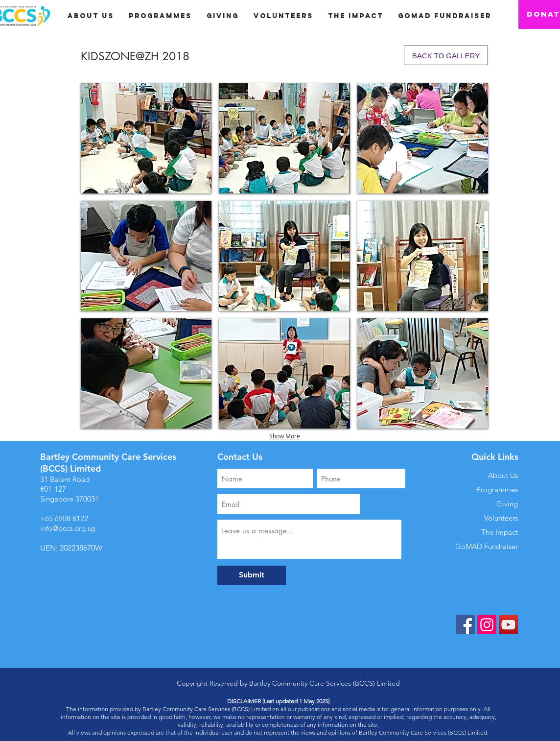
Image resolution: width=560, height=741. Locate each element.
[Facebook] (465, 625)
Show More (285, 436)
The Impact (500, 532)
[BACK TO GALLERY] (446, 55)
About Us (503, 475)
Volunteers (501, 518)
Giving (507, 504)
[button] (223, 16)
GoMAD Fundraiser (487, 546)
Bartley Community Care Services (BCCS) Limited (325, 683)
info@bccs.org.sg (68, 528)
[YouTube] (508, 625)
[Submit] (252, 575)
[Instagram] (487, 625)
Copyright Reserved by (213, 683)
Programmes (497, 490)
